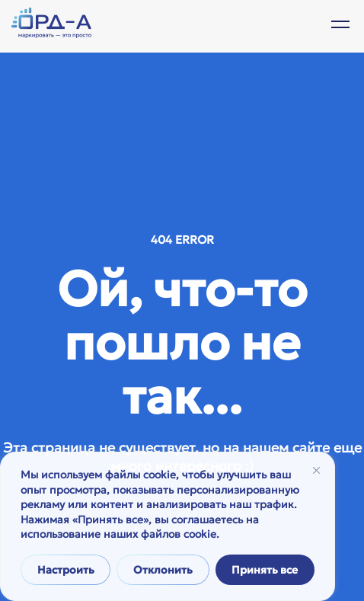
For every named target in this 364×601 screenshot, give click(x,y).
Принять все (265, 570)
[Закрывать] (316, 470)
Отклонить (163, 570)
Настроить (66, 570)
